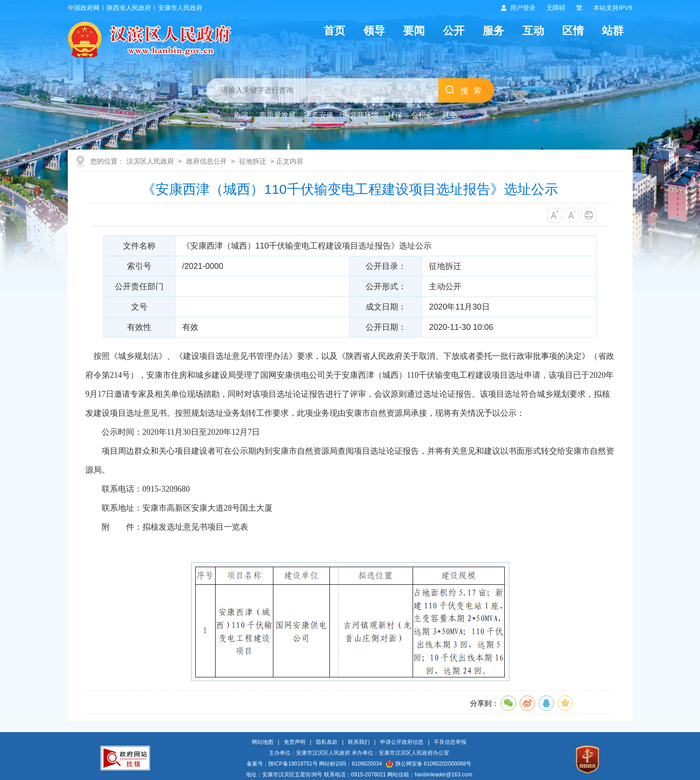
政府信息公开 (207, 161)
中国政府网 (84, 8)
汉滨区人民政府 (150, 161)
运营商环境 (361, 115)
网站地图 (263, 742)
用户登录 (523, 8)
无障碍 (556, 8)
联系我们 (359, 742)
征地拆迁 (253, 161)
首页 (334, 31)
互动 (533, 31)
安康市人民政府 (180, 8)
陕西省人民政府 (129, 8)
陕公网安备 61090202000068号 (429, 764)
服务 (493, 31)
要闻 (414, 31)
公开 (454, 31)
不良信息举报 (450, 742)
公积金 (422, 115)
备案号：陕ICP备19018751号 (282, 764)
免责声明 (295, 742)
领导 (374, 31)
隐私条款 (327, 742)
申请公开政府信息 (402, 742)
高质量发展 (277, 115)
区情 (573, 31)
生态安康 (319, 115)
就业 (449, 115)
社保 (395, 115)
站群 (613, 31)
